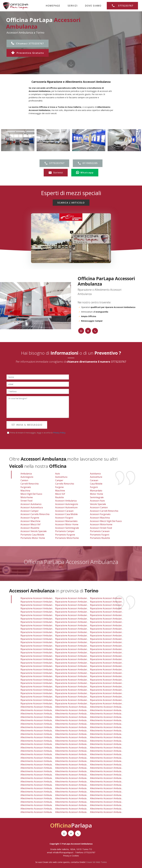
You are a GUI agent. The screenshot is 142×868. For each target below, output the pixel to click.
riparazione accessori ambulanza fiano (40, 663)
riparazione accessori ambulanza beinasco (112, 639)
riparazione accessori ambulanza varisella (42, 666)
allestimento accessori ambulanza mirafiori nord (115, 731)
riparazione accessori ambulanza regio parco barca (81, 629)
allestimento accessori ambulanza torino (42, 714)
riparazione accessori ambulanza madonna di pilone (82, 622)
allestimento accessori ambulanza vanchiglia (113, 741)
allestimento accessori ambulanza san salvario (44, 741)
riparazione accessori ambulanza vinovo (111, 683)
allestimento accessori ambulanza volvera (42, 809)
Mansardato (96, 491)
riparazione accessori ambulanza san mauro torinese (83, 646)
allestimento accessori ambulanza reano (41, 785)
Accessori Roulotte (30, 528)
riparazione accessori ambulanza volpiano (77, 670)
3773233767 (122, 6)
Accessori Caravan (64, 511)
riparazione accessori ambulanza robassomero (79, 642)
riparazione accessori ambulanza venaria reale (114, 598)
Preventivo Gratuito (28, 53)
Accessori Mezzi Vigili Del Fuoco (106, 521)
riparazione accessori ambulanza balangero (112, 704)
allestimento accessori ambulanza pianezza (77, 714)
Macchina (25, 491)
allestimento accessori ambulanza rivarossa (43, 795)
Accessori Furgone (30, 518)
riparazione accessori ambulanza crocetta (112, 615)
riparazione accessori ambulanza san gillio (77, 636)
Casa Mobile (96, 484)
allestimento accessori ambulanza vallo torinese (80, 782)
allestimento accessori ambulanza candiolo (112, 785)
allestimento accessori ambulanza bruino (76, 775)
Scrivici (56, 173)
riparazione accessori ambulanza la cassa (42, 649)
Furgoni (94, 487)
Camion (24, 480)
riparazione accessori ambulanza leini (40, 646)
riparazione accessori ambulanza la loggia (77, 680)
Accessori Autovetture (66, 507)
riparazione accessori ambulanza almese (111, 687)
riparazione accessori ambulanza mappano (43, 639)
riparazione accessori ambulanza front (75, 704)
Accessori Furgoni (64, 518)
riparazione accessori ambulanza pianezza (77, 605)
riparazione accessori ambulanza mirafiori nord (114, 622)
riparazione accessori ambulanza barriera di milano (82, 608)
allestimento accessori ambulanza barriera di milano (82, 717)
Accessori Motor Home (67, 524)
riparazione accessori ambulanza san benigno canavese (49, 693)
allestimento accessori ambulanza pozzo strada (45, 737)
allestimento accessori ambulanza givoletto (112, 754)
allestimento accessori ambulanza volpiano (77, 778)
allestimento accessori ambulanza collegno (77, 710)
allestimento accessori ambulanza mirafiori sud (45, 734)
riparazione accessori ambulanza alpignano (43, 636)
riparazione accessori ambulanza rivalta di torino (116, 642)
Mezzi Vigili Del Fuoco (31, 494)
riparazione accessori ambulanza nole (110, 666)
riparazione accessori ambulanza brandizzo (112, 697)
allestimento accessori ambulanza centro (42, 724)
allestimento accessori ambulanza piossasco (113, 798)
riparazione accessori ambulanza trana (41, 690)
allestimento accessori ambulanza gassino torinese (47, 782)
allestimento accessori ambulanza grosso (76, 792)
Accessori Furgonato (100, 514)
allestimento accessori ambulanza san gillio (78, 744)
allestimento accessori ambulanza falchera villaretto (47, 727)
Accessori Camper (30, 511)
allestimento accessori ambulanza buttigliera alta (80, 771)
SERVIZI (73, 6)
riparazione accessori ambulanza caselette (43, 642)
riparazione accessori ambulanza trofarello (78, 676)
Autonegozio (27, 477)
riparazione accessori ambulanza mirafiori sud (44, 625)
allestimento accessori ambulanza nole (110, 775)
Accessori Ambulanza (66, 501)
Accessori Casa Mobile (66, 514)
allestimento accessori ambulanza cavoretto (78, 720)
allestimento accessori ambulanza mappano (43, 748)
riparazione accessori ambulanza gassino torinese (47, 673)
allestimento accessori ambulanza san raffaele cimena (83, 802)
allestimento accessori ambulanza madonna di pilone (82, 731)
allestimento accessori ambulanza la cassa (43, 758)
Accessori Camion (99, 507)
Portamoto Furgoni (100, 535)
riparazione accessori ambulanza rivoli (110, 636)
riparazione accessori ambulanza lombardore (44, 680)
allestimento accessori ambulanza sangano (112, 782)
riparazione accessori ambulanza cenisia (111, 612)
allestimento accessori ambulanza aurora (42, 717)
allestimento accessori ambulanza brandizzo (113, 805)
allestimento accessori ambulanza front (76, 812)
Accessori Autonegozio (67, 504)
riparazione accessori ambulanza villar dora (43, 697)
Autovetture (96, 477)
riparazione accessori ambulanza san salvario (44, 632)
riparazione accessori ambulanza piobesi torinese (46, 704)
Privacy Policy (59, 433)
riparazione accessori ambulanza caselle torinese (81, 639)
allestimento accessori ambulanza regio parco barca (82, 737)
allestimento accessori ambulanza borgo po (43, 720)
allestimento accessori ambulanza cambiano (113, 809)
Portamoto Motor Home (33, 538)
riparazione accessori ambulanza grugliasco (113, 605)
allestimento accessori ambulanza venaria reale (115, 707)
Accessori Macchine (30, 521)
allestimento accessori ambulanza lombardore (44, 788)
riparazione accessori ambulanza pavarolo (112, 680)
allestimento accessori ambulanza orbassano (113, 761)
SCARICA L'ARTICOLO (71, 203)
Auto (58, 474)
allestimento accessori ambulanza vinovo (111, 792)
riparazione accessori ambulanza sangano (112, 673)
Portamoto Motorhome (67, 538)
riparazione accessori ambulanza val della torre (115, 659)
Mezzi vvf (60, 494)
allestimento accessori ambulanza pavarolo (112, 788)
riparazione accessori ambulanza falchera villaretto (47, 619)
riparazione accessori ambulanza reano (41, 676)
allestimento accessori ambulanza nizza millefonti (81, 734)
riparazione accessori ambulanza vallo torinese (80, 673)
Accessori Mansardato (66, 521)
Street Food (26, 501)
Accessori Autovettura (32, 507)
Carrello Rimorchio (65, 484)
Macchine (60, 491)
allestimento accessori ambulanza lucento (112, 727)
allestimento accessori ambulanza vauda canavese (81, 809)
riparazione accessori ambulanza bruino (76, 666)
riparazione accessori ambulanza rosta (41, 656)
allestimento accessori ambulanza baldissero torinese (48, 778)
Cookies (75, 856)
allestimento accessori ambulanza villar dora (43, 805)
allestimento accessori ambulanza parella (111, 734)
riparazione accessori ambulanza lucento (111, 619)
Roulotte (59, 497)
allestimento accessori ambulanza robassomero (80, 751)
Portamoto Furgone (65, 535)
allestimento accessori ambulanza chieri (76, 805)
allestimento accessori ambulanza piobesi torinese (47, 812)
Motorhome (27, 497)
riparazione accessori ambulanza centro (41, 615)
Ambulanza (26, 474)
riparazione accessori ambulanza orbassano (113, 653)
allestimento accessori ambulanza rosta (41, 765)
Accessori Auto (97, 501)
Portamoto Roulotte (100, 538)
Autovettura (61, 477)
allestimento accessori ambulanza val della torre (115, 768)
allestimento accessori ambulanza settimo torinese (82, 758)
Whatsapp (85, 173)
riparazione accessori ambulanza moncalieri (78, 653)
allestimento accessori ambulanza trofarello (78, 785)
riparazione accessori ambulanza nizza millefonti (80, 625)
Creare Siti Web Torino (96, 862)
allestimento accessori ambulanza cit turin (77, 724)
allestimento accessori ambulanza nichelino (43, 761)
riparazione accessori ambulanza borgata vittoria (115, 608)
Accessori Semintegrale (67, 528)
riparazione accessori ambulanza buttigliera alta (80, 663)
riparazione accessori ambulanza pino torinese (80, 656)
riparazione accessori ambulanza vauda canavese (81, 700)
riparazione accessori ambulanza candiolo (112, 676)
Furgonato (26, 487)
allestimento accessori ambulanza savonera (78, 707)
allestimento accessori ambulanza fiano (41, 771)
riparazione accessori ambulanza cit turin (77, 615)
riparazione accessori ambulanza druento (42, 602)
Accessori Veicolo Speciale (34, 531)
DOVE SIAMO (93, 6)
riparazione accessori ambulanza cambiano (112, 700)
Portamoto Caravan (100, 531)
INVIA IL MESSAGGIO (27, 425)
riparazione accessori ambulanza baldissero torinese (48, 670)
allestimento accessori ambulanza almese (111, 795)
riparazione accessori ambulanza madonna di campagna (50, 622)
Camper (59, 480)
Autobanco (95, 474)
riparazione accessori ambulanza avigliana (77, 690)
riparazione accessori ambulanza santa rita (78, 632)
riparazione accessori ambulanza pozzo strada (44, 629)
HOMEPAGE (53, 6)
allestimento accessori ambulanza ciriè (75, 768)
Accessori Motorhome (101, 524)
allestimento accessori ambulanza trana (41, 798)
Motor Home (97, 494)
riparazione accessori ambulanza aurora (41, 608)
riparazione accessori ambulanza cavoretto (77, 612)
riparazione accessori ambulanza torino (41, 605)
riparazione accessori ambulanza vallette (42, 598)
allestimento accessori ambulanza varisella (42, 775)
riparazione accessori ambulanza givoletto (112, 646)
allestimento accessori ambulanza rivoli (110, 744)
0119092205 (88, 163)
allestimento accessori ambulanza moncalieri (78, 761)
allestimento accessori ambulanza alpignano (43, 744)
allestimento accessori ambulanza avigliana (77, 798)
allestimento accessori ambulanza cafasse (42, 792)
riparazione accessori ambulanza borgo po (42, 612)
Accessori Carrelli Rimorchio (104, 511)
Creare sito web (50, 862)
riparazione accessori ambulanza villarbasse (43, 659)
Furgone (59, 487)
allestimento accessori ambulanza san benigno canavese (50, 802)
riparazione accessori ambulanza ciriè (75, 659)
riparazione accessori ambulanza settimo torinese (81, 649)
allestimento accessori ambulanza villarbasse (44, 768)
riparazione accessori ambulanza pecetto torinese (116, 656)
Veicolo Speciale (98, 504)
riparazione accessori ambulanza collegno (77, 602)
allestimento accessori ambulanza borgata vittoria (116, 717)
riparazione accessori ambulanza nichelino (43, 653)
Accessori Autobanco (31, 504)
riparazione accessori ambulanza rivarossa (43, 687)
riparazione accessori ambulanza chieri (76, 697)
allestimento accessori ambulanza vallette (42, 707)
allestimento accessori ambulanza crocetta (112, 724)
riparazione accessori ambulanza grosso (76, 683)
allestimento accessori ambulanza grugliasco (113, 714)
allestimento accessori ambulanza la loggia (78, 788)
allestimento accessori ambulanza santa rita (78, 741)
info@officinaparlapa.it (63, 852)
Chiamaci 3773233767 (28, 44)
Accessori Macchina (100, 518)
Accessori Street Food (101, 528)
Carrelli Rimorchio (30, 484)
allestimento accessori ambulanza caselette (43, 751)
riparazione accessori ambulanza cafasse (42, 683)
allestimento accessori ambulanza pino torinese (80, 765)
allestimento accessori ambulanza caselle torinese (81, 748)
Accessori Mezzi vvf (31, 524)
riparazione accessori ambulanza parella (111, 625)
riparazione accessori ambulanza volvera (42, 700)
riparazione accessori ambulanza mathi (75, 687)
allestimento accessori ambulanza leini (41, 754)
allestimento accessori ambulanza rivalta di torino (116, 751)
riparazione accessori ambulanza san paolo (112, 629)
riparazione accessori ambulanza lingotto (77, 619)
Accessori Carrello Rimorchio (35, 514)
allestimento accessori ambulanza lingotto (77, 727)
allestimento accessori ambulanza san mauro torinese (83, 754)
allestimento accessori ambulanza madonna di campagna (50, 731)
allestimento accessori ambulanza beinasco (112, 748)
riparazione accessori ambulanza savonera (77, 598)
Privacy (67, 856)
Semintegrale (97, 497)
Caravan (94, 480)
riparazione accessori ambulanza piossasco (112, 690)
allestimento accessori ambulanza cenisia (111, 720)
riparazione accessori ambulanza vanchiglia (112, 632)
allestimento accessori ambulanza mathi (76, 795)
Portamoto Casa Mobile (32, 535)
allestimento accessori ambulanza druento (42, 710)
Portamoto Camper (65, 531)
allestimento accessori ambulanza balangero (113, 812)
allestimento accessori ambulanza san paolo (113, 737)
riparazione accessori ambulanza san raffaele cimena (83, 693)
